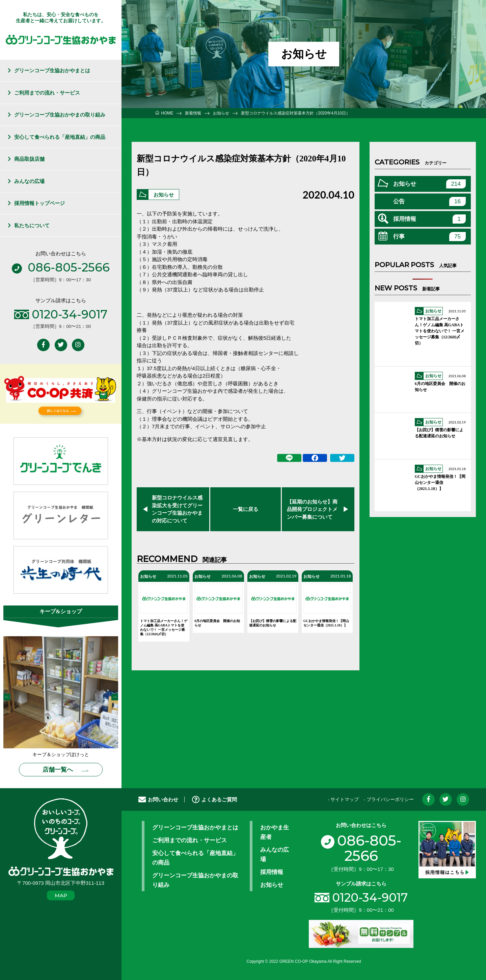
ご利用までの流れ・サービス (47, 93)
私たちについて (32, 225)
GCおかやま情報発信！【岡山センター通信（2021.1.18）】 (326, 623)
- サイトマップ (343, 800)
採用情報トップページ (39, 203)
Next (115, 697)
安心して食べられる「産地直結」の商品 (60, 137)
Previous (7, 697)
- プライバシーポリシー (388, 800)
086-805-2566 (361, 848)
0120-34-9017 (370, 898)
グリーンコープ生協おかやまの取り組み (60, 115)
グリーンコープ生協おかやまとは (52, 70)
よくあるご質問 (214, 800)
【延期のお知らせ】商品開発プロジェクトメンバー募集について (312, 509)
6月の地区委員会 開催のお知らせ (217, 623)
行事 (429, 237)
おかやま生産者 (275, 832)
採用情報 (429, 219)
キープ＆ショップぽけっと (61, 755)
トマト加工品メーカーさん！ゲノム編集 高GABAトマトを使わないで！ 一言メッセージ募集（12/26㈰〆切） (164, 627)
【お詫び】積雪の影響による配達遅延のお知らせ (273, 623)
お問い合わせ (158, 800)
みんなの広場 (29, 181)
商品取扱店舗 (29, 159)
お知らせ (164, 195)
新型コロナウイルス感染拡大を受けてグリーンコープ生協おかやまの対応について (177, 509)
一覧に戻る (246, 509)
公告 (429, 201)
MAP (61, 895)
